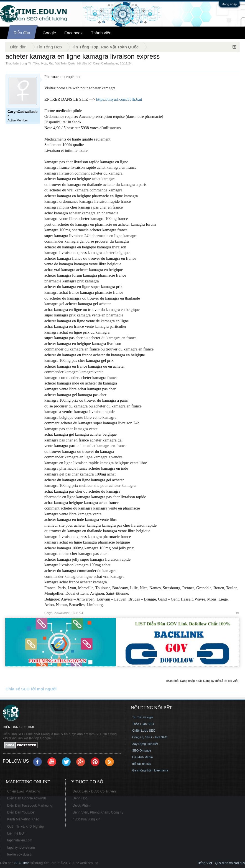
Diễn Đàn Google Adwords (27, 798)
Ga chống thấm (143, 770)
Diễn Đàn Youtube (21, 812)
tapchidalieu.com (20, 840)
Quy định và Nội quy (230, 863)
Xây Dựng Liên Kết (145, 744)
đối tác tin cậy (142, 764)
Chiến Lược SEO (144, 731)
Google (49, 33)
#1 (238, 613)
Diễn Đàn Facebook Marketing (30, 805)
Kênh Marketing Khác (23, 819)
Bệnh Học (80, 798)
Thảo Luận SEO (143, 724)
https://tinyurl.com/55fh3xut (119, 99)
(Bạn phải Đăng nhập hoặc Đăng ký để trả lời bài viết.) (203, 681)
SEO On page (142, 750)
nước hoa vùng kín (86, 819)
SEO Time (22, 863)
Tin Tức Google (143, 717)
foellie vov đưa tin (20, 854)
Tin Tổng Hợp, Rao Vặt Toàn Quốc (52, 63)
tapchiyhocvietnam (21, 848)
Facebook (73, 33)
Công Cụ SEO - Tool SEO (150, 737)
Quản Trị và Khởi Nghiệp (25, 827)
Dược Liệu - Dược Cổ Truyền (94, 791)
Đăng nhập (229, 4)
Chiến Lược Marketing (24, 791)
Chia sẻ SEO (18, 689)
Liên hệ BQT (17, 833)
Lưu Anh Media (142, 757)
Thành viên (101, 33)
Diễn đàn (22, 33)
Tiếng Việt (205, 863)
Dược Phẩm (82, 805)
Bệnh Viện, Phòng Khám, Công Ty (98, 812)
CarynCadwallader (106, 63)
